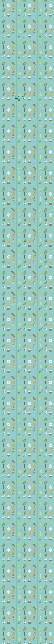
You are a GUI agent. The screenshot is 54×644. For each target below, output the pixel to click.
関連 (19, 100)
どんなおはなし (20, 94)
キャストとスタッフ (21, 96)
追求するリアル (20, 98)
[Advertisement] (27, 28)
